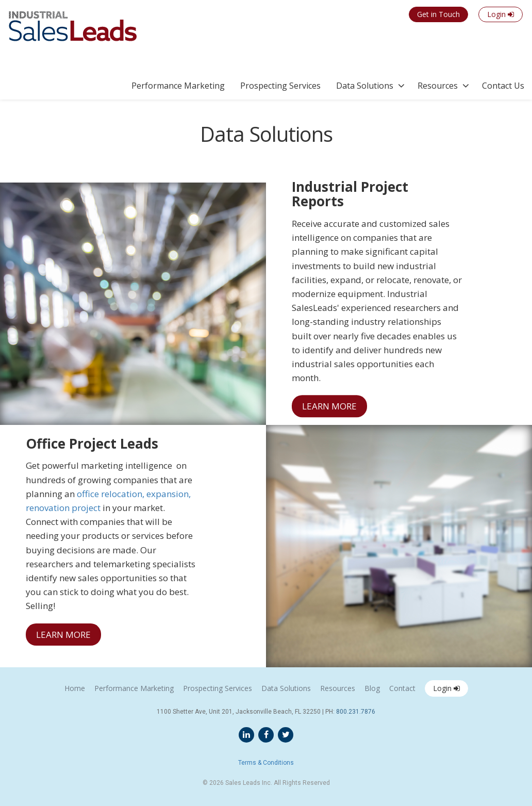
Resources (438, 86)
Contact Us (503, 86)
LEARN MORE (329, 406)
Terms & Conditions (266, 763)
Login (446, 688)
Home (75, 688)
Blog (372, 688)
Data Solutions (365, 86)
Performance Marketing (178, 86)
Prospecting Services (280, 86)
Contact (402, 688)
